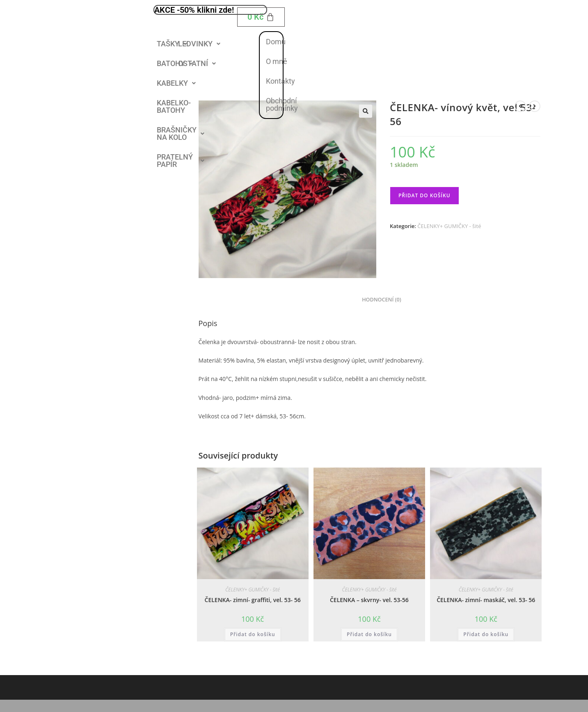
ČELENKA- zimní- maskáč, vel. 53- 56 (486, 600)
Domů (276, 42)
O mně (277, 61)
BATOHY (175, 63)
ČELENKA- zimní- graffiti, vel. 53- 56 (253, 600)
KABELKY (176, 83)
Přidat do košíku (424, 195)
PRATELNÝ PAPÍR (181, 161)
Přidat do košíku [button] (253, 634)
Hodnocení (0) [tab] (382, 300)
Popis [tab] (345, 300)
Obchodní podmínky (282, 104)
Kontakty (280, 81)
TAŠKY (172, 44)
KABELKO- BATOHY (174, 106)
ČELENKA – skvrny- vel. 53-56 (369, 600)
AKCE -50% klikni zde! (194, 10)
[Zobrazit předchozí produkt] (520, 106)
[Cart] (261, 17)
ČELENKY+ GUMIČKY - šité (449, 226)
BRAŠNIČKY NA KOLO (181, 133)
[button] (172, 44)
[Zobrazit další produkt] (535, 106)
